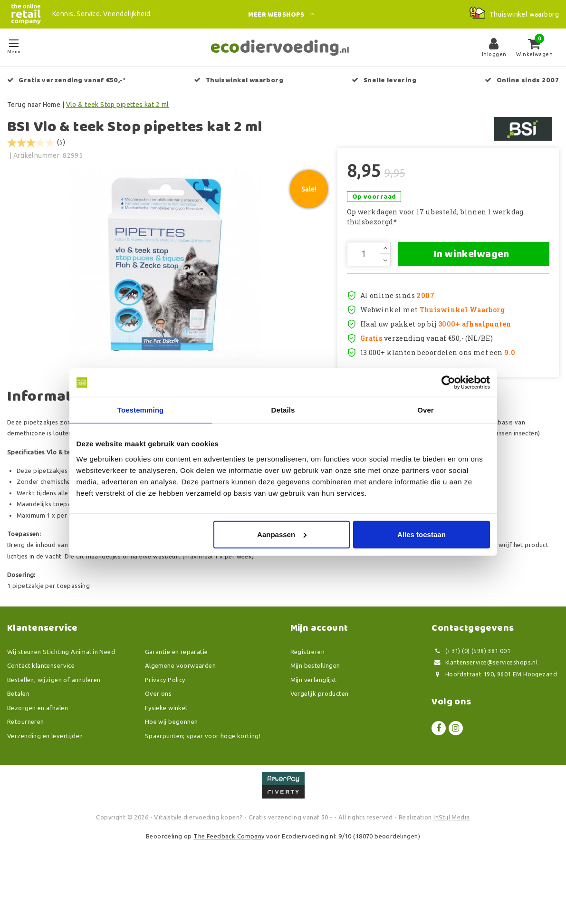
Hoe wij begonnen (172, 774)
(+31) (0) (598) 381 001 (471, 703)
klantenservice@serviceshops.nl (484, 715)
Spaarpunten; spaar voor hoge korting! (203, 788)
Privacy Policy (165, 732)
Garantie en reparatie (177, 704)
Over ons (158, 746)
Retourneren (26, 774)
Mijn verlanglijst (314, 732)
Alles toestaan (422, 534)
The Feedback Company (229, 888)
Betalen (18, 746)
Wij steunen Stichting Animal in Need (61, 704)
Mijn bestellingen (315, 718)
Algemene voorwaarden (180, 718)
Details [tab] (283, 410)
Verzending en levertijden (45, 788)
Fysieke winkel (166, 760)
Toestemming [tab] (141, 410)
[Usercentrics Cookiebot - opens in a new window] (448, 383)
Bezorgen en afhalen (38, 760)
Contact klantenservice (41, 718)
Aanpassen (282, 534)
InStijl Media (451, 869)
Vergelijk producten (320, 746)
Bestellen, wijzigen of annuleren (54, 732)
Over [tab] (426, 410)
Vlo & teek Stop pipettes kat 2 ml (118, 105)
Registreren (308, 704)
